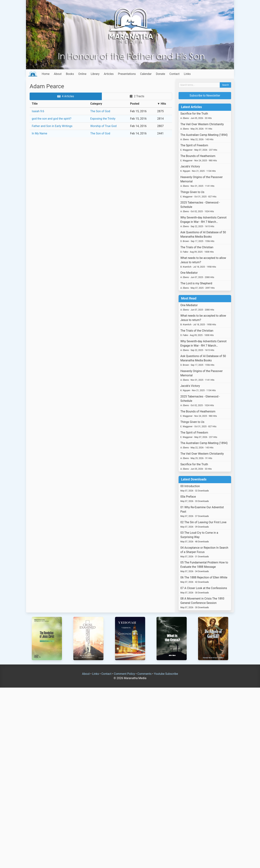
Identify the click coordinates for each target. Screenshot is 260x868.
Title (35, 104)
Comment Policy (124, 674)
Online (82, 74)
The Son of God (100, 111)
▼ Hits (162, 104)
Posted (135, 104)
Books (70, 74)
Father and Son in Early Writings (52, 126)
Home (46, 74)
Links (187, 74)
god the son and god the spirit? (52, 119)
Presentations (127, 74)
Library (95, 74)
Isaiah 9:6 (38, 111)
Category (96, 104)
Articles (109, 74)
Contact (174, 74)
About (58, 74)
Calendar (146, 74)
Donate (160, 74)
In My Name (39, 133)
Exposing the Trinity (103, 119)
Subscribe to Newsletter (205, 96)
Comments (144, 674)
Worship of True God (103, 126)
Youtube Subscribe (166, 674)
